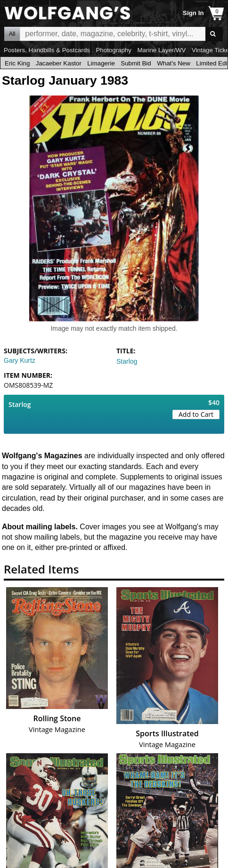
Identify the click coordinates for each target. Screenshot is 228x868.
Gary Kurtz (20, 360)
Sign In (193, 13)
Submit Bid (136, 63)
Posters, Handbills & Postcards (47, 50)
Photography (114, 50)
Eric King (17, 63)
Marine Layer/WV (161, 50)
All (12, 34)
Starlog (127, 361)
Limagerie (101, 63)
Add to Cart (196, 414)
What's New (174, 63)
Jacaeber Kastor (59, 63)
